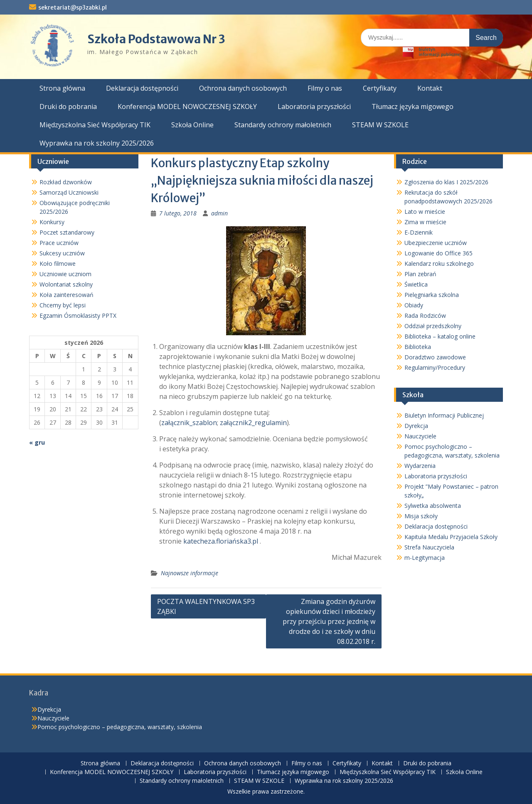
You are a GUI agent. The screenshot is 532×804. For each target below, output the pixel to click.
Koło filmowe (58, 263)
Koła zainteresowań (66, 295)
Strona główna (62, 88)
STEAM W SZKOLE (380, 125)
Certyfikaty (380, 88)
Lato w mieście (425, 212)
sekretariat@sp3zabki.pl (73, 7)
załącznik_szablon (189, 423)
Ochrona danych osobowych (243, 88)
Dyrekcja (416, 426)
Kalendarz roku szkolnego (439, 263)
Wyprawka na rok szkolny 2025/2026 (97, 143)
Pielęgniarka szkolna (432, 295)
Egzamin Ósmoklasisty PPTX (78, 315)
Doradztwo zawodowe (435, 357)
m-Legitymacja (425, 558)
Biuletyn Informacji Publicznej (444, 415)
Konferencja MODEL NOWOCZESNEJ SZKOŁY (187, 106)
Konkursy (52, 222)
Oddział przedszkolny (433, 326)
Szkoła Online (192, 125)
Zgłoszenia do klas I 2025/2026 (446, 182)
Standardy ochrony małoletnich (283, 125)
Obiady (414, 305)
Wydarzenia (420, 466)
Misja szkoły (421, 516)
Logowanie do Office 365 (438, 253)
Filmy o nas (325, 88)
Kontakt (430, 88)
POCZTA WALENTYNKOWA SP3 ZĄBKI (206, 606)
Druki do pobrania (68, 106)
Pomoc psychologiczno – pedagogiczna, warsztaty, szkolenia (120, 727)
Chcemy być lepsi (63, 305)
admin (219, 213)
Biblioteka (418, 347)
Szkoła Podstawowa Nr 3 (156, 39)
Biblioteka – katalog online (440, 336)
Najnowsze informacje (190, 573)
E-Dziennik (419, 232)
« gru (37, 442)
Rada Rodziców (425, 315)
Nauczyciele (420, 436)
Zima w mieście (425, 222)
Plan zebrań (420, 274)
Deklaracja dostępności (142, 88)
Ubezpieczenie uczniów (436, 243)
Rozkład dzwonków (66, 182)
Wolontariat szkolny (66, 284)
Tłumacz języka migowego (413, 106)
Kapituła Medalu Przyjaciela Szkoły (451, 537)
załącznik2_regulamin (253, 423)
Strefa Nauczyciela (429, 547)
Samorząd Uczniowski (69, 192)
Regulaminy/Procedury (435, 367)
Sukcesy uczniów (62, 253)
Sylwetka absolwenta (433, 506)
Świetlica (416, 284)
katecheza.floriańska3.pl (221, 541)
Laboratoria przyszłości (314, 106)
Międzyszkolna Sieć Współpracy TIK (95, 125)
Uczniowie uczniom (65, 274)
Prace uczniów (59, 243)
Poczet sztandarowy (67, 232)
